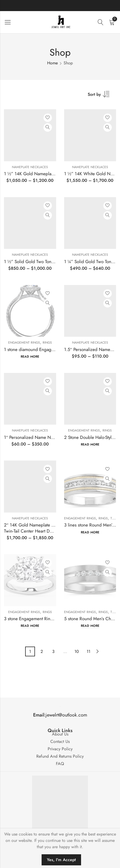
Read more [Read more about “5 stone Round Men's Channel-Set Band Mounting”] (90, 626)
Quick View (48, 127)
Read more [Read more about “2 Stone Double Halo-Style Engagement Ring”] (90, 445)
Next (97, 651)
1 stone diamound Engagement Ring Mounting (48, 349)
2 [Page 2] (42, 651)
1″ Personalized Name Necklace (34, 437)
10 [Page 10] (77, 651)
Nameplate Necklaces (30, 167)
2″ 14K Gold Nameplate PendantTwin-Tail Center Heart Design (35, 528)
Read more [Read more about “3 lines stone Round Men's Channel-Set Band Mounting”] (90, 532)
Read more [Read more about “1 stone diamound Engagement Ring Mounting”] (30, 357)
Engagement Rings (24, 343)
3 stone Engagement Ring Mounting (38, 619)
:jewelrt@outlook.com (60, 715)
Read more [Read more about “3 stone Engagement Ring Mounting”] (30, 626)
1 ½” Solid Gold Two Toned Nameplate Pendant (49, 262)
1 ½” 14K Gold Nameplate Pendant (38, 174)
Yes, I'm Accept (61, 860)
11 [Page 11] (88, 651)
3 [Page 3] (53, 651)
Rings (47, 343)
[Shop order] (102, 96)
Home (52, 63)
